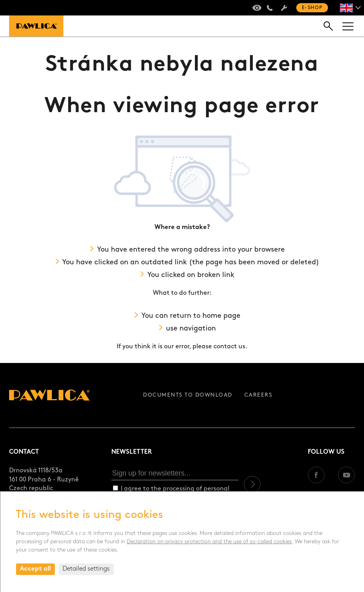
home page (221, 316)
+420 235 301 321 (270, 8)
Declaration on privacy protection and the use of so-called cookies (209, 542)
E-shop (312, 8)
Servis (284, 8)
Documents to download (188, 395)
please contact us (219, 347)
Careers (258, 395)
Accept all (35, 569)
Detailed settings (86, 569)
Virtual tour (255, 8)
